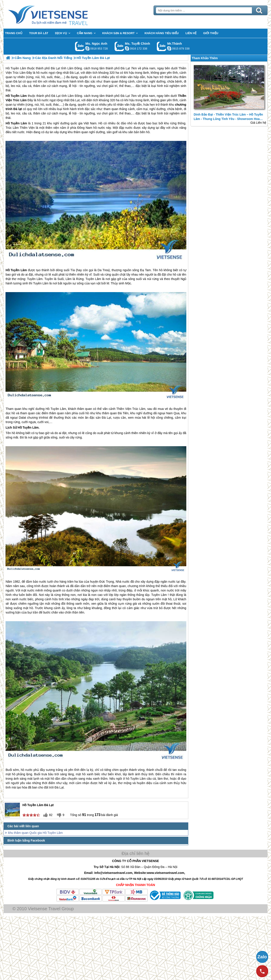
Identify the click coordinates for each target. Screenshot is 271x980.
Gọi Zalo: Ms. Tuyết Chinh (119, 46)
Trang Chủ (59, 14)
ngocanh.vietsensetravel (87, 48)
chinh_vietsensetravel (127, 48)
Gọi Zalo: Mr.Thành (162, 46)
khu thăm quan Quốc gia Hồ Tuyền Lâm (35, 833)
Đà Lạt (56, 96)
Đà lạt (18, 109)
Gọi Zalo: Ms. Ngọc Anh (80, 46)
